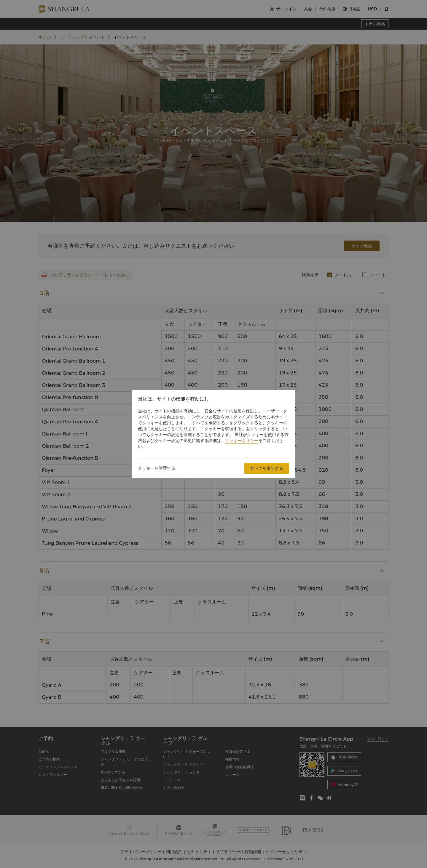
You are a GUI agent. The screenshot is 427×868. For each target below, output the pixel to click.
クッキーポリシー (242, 441)
